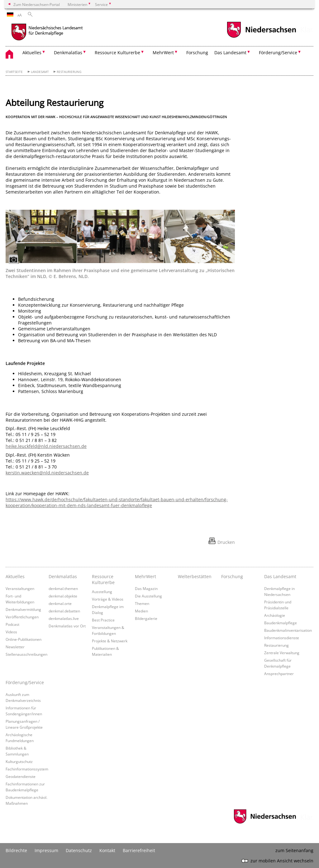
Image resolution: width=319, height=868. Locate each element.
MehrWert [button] (163, 53)
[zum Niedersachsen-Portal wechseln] (261, 37)
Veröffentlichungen (22, 617)
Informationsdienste (282, 638)
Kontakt (107, 850)
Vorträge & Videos (108, 599)
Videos (11, 632)
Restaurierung (69, 72)
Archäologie (275, 615)
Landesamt (40, 72)
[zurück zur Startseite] (60, 33)
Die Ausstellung (148, 596)
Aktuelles (15, 576)
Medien (141, 611)
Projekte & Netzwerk (110, 641)
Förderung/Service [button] (278, 53)
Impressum (46, 850)
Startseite (14, 72)
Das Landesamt (280, 576)
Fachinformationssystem (27, 769)
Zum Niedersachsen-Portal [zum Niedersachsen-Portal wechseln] (37, 4)
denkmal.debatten (64, 611)
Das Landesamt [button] (230, 53)
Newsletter (15, 647)
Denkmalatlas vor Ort (67, 626)
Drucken (226, 542)
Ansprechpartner (279, 674)
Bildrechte (16, 850)
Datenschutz (79, 850)
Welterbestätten (195, 576)
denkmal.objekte (63, 596)
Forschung (197, 53)
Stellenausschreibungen (26, 654)
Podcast (12, 624)
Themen (142, 603)
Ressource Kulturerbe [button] (117, 53)
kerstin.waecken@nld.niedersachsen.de (47, 473)
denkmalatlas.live (64, 618)
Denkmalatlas (63, 576)
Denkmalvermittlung (23, 609)
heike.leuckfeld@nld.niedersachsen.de (46, 446)
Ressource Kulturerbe (103, 579)
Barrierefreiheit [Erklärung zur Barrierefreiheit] (139, 850)
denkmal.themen (63, 588)
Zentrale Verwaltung (282, 653)
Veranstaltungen (20, 588)
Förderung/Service (25, 682)
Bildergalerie (146, 618)
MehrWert (145, 576)
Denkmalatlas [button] (68, 53)
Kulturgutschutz (19, 761)
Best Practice (103, 620)
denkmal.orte (60, 603)
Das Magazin (146, 588)
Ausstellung (102, 592)
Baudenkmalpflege (281, 623)
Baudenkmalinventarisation (288, 630)
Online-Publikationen (24, 639)
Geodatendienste (21, 776)
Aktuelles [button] (32, 53)
